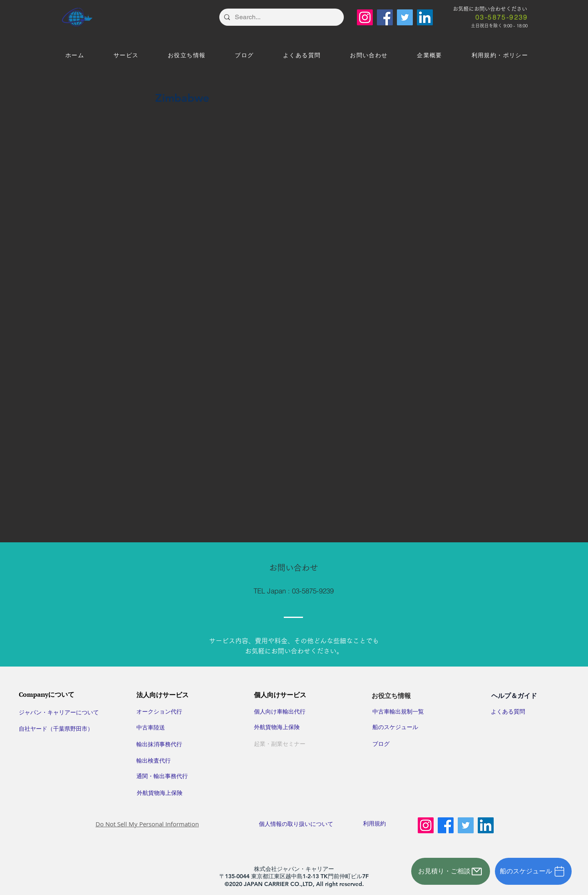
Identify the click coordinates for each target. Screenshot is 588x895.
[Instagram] (365, 17)
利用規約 (374, 823)
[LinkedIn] (425, 17)
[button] (126, 56)
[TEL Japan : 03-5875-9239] (294, 591)
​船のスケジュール (395, 727)
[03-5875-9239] (502, 17)
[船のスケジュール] (533, 871)
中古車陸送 (151, 727)
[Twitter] (405, 17)
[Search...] (281, 17)
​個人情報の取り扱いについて (302, 824)
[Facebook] (385, 17)
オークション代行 (159, 712)
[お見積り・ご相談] (451, 871)
